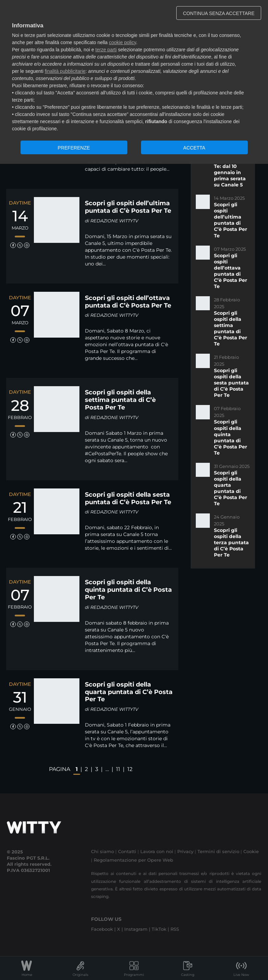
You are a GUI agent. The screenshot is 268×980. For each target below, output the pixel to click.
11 (118, 769)
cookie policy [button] (122, 42)
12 (130, 769)
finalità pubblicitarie (65, 71)
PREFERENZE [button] (74, 148)
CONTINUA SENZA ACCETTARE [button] (219, 13)
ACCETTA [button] (194, 148)
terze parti (106, 50)
